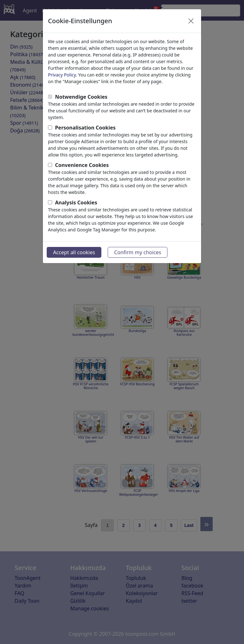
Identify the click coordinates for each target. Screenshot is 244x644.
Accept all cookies (74, 252)
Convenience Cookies (82, 165)
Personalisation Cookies (85, 128)
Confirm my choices (138, 252)
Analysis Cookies (76, 202)
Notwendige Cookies (81, 97)
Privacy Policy (62, 75)
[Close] (191, 21)
